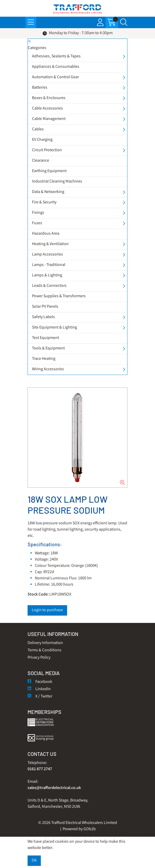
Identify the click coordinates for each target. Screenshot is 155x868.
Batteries (40, 88)
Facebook (40, 682)
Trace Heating (44, 359)
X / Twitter (40, 697)
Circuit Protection (47, 150)
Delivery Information (45, 643)
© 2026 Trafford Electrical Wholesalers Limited (78, 823)
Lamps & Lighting (47, 275)
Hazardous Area (46, 234)
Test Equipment (46, 338)
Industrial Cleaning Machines (57, 182)
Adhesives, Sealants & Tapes (56, 56)
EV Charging (42, 140)
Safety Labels (43, 317)
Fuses (37, 223)
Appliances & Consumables (56, 67)
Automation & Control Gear (55, 77)
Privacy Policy (39, 658)
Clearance (41, 161)
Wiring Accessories (48, 369)
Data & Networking (48, 192)
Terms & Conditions (44, 650)
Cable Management (49, 119)
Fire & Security (44, 202)
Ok (34, 861)
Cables (38, 129)
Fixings (38, 213)
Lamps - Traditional (49, 265)
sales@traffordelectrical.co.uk (54, 788)
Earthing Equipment (49, 171)
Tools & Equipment (48, 348)
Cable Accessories (47, 109)
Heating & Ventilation (50, 244)
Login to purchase (47, 610)
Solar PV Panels (45, 307)
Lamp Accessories (47, 255)
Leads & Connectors (49, 286)
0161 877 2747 (40, 769)
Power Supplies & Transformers (59, 296)
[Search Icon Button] (124, 22)
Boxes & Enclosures (49, 98)
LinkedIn (39, 689)
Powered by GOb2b (79, 829)
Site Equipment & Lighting (54, 328)
